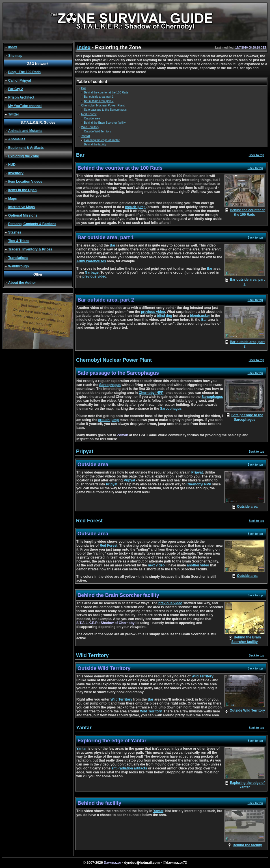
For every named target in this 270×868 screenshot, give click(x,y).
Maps (13, 199)
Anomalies (17, 139)
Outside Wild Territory (97, 131)
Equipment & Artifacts (26, 148)
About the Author (22, 283)
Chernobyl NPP (151, 393)
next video (156, 565)
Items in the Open (22, 190)
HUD (12, 165)
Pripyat (197, 472)
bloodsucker (200, 316)
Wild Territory (90, 127)
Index (13, 47)
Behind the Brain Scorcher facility (105, 123)
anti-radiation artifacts (129, 768)
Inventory (16, 173)
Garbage (92, 272)
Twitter (14, 114)
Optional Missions (23, 215)
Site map (15, 56)
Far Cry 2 (16, 89)
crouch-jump (135, 207)
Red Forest (89, 114)
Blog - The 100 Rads (24, 72)
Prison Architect (21, 97)
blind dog (165, 316)
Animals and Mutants (25, 131)
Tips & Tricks (19, 241)
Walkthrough (19, 266)
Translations (18, 258)
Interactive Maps (21, 207)
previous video (94, 276)
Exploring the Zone (24, 156)
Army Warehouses (91, 261)
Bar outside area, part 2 (99, 101)
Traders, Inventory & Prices (30, 249)
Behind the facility (95, 144)
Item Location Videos (25, 182)
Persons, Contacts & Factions (32, 224)
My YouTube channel (25, 106)
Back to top (256, 155)
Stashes (15, 232)
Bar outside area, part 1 (99, 97)
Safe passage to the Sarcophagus (105, 110)
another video (198, 565)
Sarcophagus (110, 385)
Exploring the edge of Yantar (102, 140)
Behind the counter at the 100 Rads (106, 92)
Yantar (86, 136)
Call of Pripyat (20, 80)
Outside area (92, 118)
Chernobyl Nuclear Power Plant (103, 105)
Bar (84, 88)
